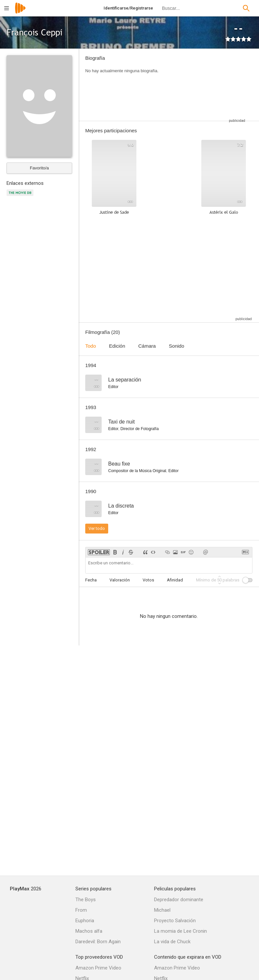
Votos (148, 580)
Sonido (177, 346)
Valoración (120, 580)
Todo (91, 346)
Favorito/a (39, 168)
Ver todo (97, 528)
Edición (117, 346)
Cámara (147, 346)
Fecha (91, 580)
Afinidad (175, 580)
